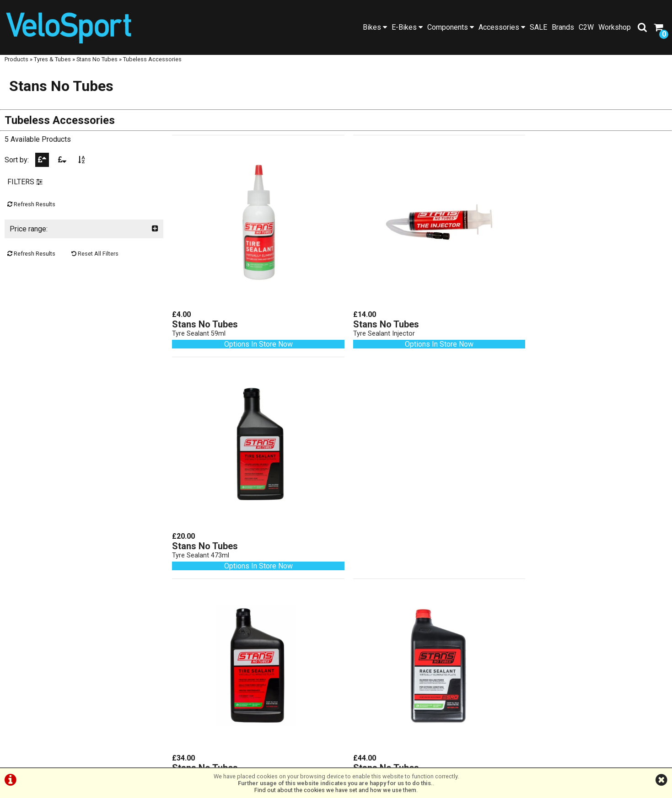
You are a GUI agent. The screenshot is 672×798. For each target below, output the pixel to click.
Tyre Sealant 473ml (537, 328)
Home (84, 592)
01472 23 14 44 (252, 673)
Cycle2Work (84, 670)
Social (84, 644)
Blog (84, 635)
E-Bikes (407, 27)
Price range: (84, 238)
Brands (563, 27)
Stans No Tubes (97, 67)
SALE (538, 27)
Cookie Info (396, 758)
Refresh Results (31, 214)
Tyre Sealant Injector (371, 328)
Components (451, 27)
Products (16, 67)
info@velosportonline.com (252, 699)
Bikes (375, 27)
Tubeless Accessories (152, 67)
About (84, 653)
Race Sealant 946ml (370, 536)
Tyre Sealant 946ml (201, 536)
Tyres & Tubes (52, 67)
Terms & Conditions (289, 758)
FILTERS (25, 191)
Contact (84, 661)
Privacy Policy (349, 758)
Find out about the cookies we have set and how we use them (335, 790)
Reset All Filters (95, 263)
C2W (586, 27)
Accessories (502, 27)
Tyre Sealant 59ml (199, 328)
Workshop (615, 27)
